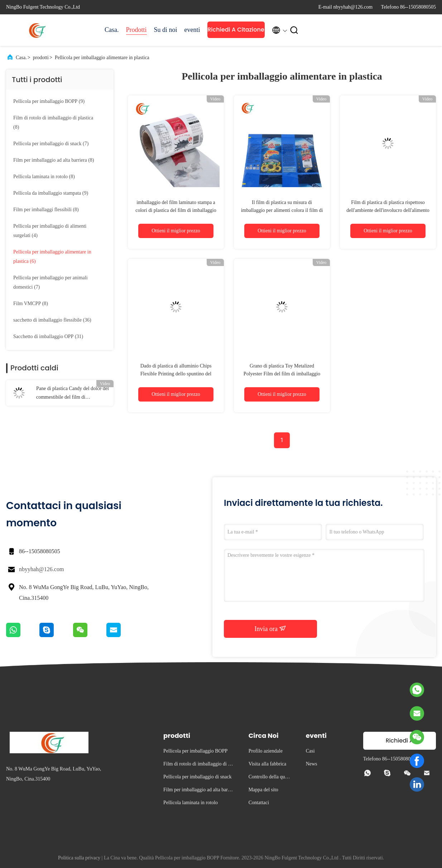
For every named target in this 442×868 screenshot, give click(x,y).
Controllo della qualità (270, 778)
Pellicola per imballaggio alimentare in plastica (102, 58)
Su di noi (166, 30)
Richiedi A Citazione (236, 30)
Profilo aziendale (266, 751)
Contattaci (259, 803)
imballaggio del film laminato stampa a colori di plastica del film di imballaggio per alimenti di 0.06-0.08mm (176, 210)
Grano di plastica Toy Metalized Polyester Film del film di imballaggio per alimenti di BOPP (282, 374)
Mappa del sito (263, 790)
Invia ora (271, 629)
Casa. (112, 30)
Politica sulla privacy (79, 858)
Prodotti (136, 30)
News (312, 764)
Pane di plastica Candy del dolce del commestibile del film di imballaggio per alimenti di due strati (73, 394)
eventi (192, 30)
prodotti (41, 58)
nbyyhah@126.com (41, 569)
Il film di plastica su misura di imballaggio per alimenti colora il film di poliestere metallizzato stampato (282, 210)
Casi (310, 751)
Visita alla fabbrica (268, 764)
